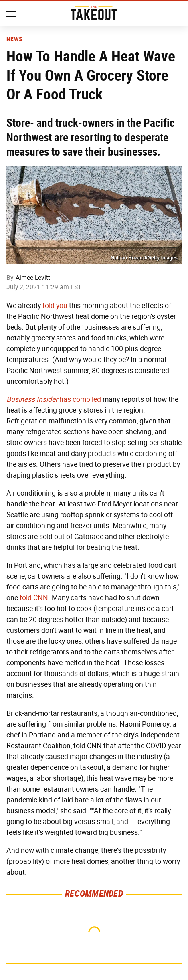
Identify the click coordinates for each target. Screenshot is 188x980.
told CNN (34, 598)
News (14, 39)
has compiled (54, 399)
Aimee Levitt (33, 278)
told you (55, 306)
